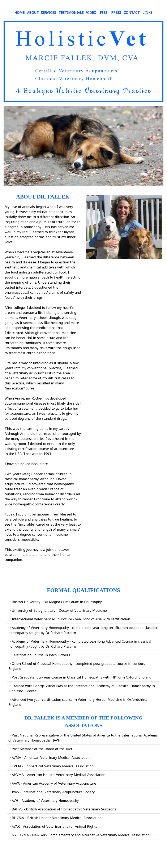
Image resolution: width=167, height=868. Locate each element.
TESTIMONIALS (71, 13)
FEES (104, 13)
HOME (20, 13)
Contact (132, 13)
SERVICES (48, 13)
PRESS (116, 13)
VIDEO (91, 13)
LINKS (147, 13)
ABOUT (33, 13)
